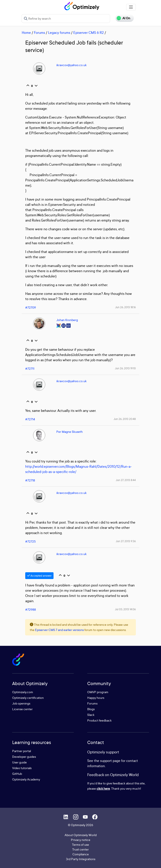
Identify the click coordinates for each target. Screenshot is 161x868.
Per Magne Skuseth (70, 432)
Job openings (21, 703)
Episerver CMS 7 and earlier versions (59, 630)
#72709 (31, 307)
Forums (39, 33)
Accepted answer (39, 576)
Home (26, 33)
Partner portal (22, 751)
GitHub (17, 774)
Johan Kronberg (67, 320)
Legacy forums (59, 33)
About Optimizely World (81, 835)
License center (22, 709)
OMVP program (98, 692)
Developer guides (24, 757)
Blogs (91, 709)
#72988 (31, 609)
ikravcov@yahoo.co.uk (71, 65)
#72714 (30, 419)
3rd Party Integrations (81, 859)
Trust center (80, 849)
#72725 (30, 541)
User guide (19, 762)
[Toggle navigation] (131, 7)
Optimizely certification (28, 698)
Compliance (81, 854)
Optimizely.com (23, 692)
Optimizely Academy (26, 779)
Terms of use (80, 845)
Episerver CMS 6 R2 (89, 33)
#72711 (30, 369)
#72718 (30, 480)
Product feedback (99, 720)
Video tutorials (22, 768)
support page (110, 761)
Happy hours (96, 698)
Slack (91, 715)
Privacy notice (81, 840)
